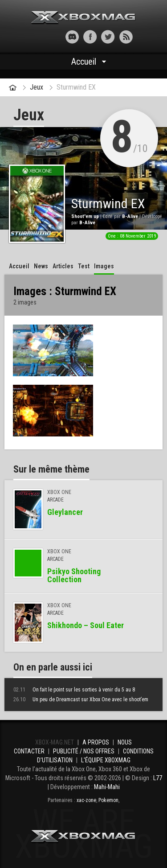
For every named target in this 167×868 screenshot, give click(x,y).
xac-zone (86, 800)
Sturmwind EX (76, 87)
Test (84, 266)
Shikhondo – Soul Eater (86, 625)
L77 (158, 778)
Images (104, 266)
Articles (63, 266)
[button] (41, 37)
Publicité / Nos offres (84, 751)
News (41, 266)
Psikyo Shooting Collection (74, 575)
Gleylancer (65, 512)
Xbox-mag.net (83, 18)
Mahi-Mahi (107, 787)
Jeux (37, 87)
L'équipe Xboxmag (106, 760)
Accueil (84, 62)
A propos (96, 742)
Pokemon (108, 800)
